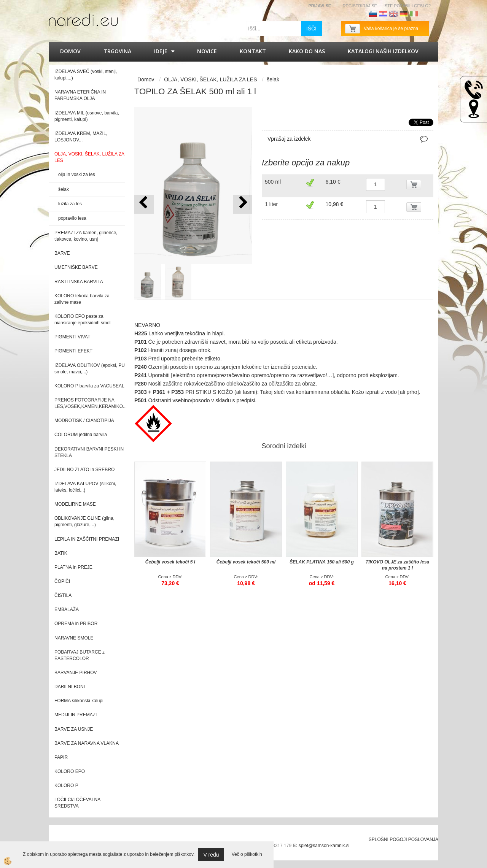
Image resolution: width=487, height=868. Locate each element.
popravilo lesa (72, 218)
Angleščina (393, 14)
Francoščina (424, 14)
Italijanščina (414, 14)
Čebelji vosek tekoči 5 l (170, 562)
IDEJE (161, 51)
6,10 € (333, 182)
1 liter (271, 204)
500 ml (273, 182)
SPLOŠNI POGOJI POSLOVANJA (403, 839)
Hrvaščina (383, 14)
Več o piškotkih (247, 854)
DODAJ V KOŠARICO (418, 186)
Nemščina (404, 14)
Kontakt (253, 51)
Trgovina (117, 51)
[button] (243, 204)
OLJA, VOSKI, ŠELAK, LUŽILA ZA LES (210, 79)
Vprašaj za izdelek (289, 139)
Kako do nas (307, 51)
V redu (211, 855)
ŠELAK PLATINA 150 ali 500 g (322, 562)
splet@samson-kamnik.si (324, 846)
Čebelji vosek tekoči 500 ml (246, 562)
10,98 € (335, 204)
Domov (70, 51)
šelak (64, 189)
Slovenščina (373, 14)
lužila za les (70, 204)
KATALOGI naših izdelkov (383, 51)
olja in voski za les (77, 175)
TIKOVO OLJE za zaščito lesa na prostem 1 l (397, 565)
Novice (207, 51)
